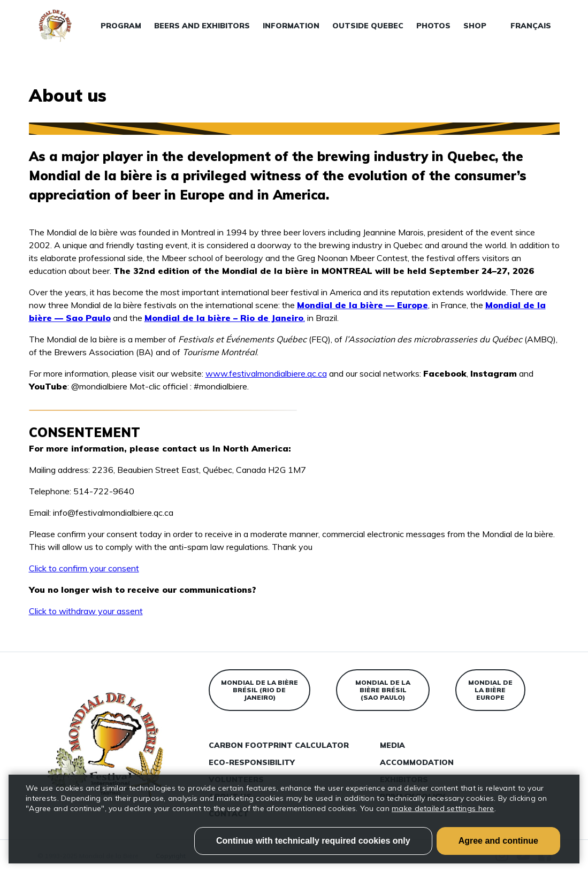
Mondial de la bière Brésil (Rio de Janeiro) (259, 690)
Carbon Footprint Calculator (279, 745)
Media (392, 745)
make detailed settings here (443, 808)
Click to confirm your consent (84, 568)
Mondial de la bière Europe (490, 690)
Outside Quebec (368, 26)
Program (121, 26)
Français (531, 26)
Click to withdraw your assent (86, 611)
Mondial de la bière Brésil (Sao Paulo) (383, 690)
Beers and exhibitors (202, 26)
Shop (475, 26)
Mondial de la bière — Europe (362, 305)
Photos (433, 26)
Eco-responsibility (252, 762)
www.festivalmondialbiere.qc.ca (266, 373)
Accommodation (417, 762)
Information (291, 26)
